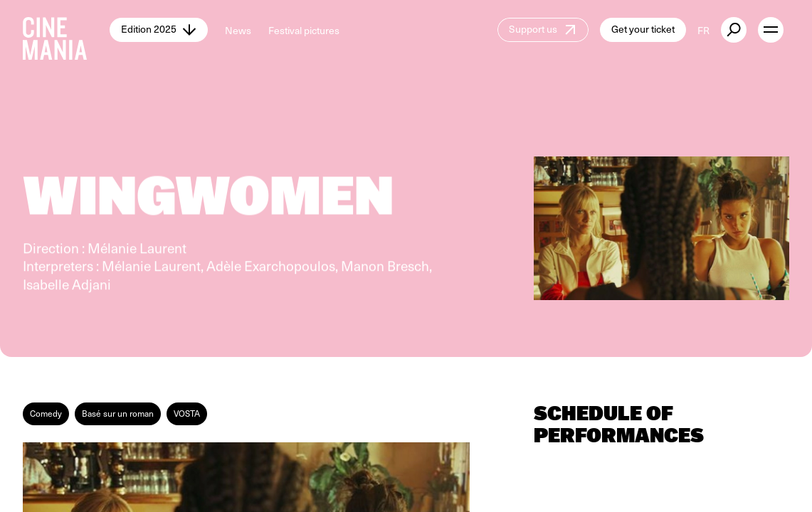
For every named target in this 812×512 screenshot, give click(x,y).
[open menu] (771, 30)
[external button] (734, 30)
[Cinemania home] (66, 30)
